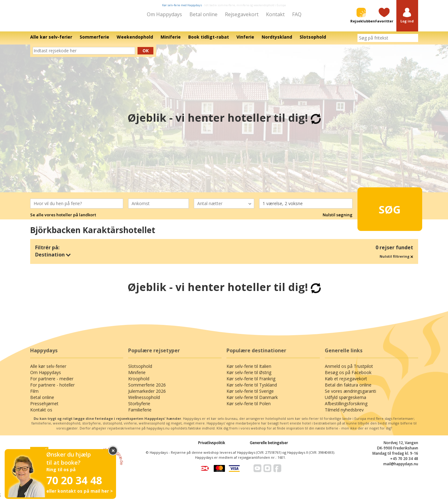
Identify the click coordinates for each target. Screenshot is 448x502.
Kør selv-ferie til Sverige (250, 395)
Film (34, 395)
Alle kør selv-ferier (48, 371)
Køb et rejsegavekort (346, 383)
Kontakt (275, 14)
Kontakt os (41, 414)
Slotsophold (140, 371)
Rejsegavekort (242, 14)
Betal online (203, 14)
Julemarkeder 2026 (147, 395)
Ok (146, 55)
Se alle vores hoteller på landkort (63, 219)
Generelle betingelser (269, 447)
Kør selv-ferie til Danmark (252, 402)
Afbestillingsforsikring (346, 408)
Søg (379, 211)
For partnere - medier (52, 383)
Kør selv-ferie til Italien (249, 371)
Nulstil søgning (338, 219)
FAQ (297, 14)
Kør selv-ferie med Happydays (182, 5)
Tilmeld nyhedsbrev (344, 414)
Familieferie (140, 414)
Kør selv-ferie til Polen (249, 408)
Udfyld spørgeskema (345, 402)
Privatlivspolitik (212, 447)
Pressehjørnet (44, 408)
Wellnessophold (144, 402)
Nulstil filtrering (396, 261)
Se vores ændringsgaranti (350, 395)
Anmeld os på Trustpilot (349, 371)
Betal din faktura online (348, 389)
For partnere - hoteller (52, 389)
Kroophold (139, 383)
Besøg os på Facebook (348, 377)
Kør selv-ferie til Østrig (249, 377)
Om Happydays (164, 14)
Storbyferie (139, 408)
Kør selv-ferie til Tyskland (252, 389)
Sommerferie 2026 (147, 389)
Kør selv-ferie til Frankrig (251, 383)
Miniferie (137, 377)
